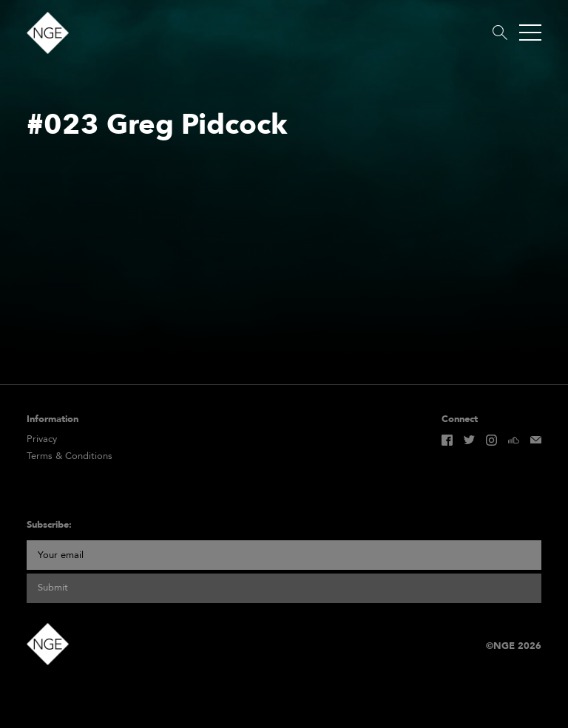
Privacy (42, 439)
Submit (53, 588)
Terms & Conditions (70, 456)
